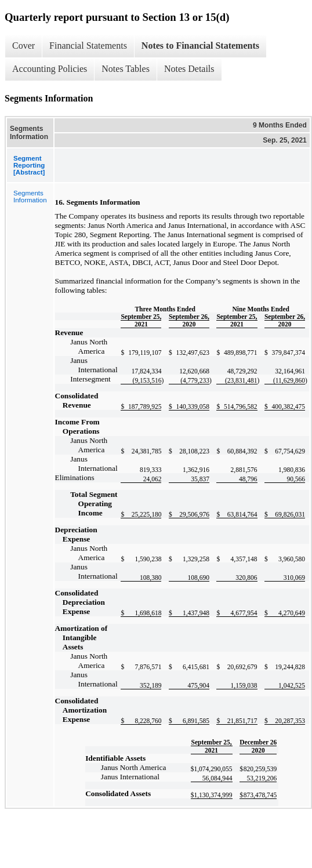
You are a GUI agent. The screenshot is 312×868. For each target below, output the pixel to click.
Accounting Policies (50, 69)
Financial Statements (88, 46)
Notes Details (189, 69)
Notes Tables (126, 69)
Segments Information (30, 197)
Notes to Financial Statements (200, 46)
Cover (23, 46)
